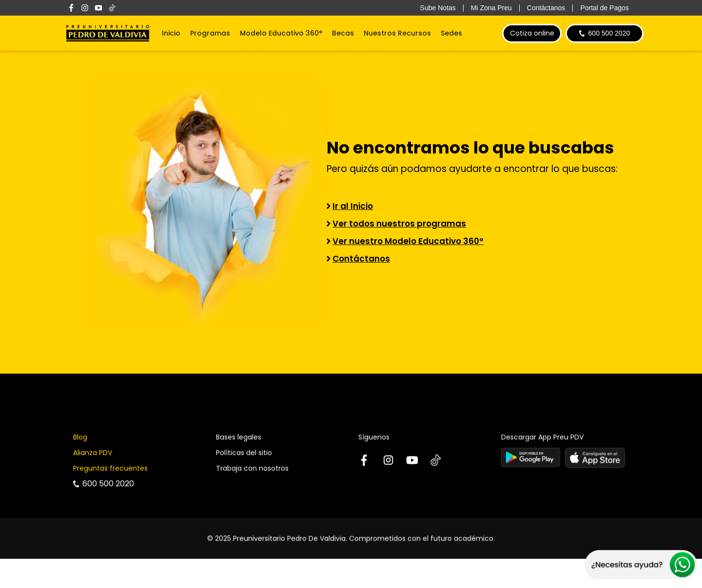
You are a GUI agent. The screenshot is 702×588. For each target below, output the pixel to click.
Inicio (171, 33)
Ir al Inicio (353, 206)
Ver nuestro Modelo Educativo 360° (408, 241)
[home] (108, 33)
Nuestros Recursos (397, 33)
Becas (343, 33)
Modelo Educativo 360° (281, 33)
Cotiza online (532, 33)
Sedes (451, 33)
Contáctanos (361, 259)
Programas (210, 33)
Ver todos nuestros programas (399, 224)
